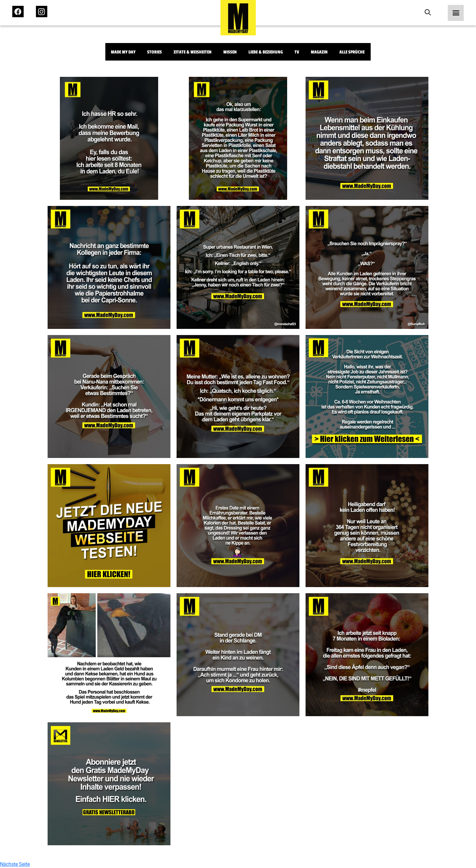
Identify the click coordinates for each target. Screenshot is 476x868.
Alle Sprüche (352, 52)
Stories (154, 52)
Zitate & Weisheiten (193, 52)
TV (297, 52)
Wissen (230, 52)
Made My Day (123, 52)
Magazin (319, 52)
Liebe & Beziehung (266, 52)
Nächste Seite (15, 864)
